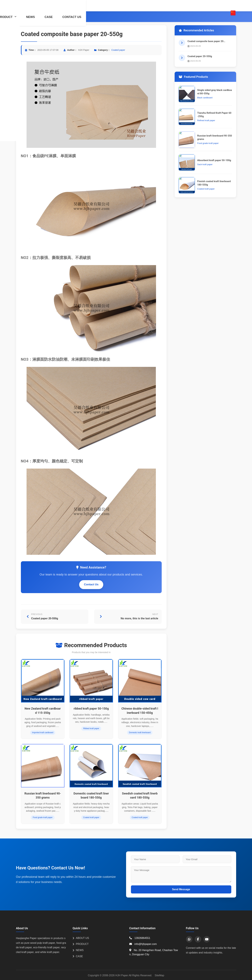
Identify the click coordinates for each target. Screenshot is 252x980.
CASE (188, 6)
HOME (92, 6)
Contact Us (91, 584)
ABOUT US (118, 6)
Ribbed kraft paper (91, 728)
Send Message (181, 889)
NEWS (170, 6)
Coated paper (57, 17)
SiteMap (160, 975)
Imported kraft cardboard (43, 733)
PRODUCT (146, 6)
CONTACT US (211, 6)
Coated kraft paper (91, 817)
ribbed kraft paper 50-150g (91, 709)
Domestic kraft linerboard (140, 733)
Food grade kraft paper (43, 817)
